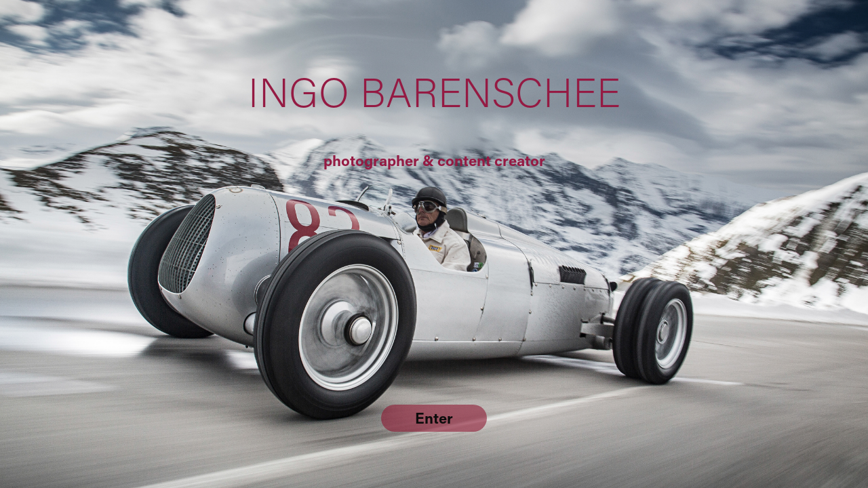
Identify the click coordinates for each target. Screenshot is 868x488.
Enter (434, 418)
